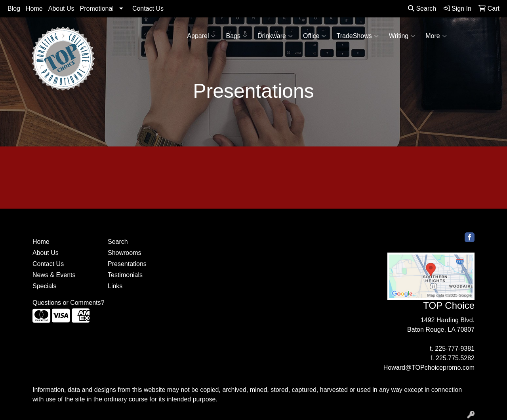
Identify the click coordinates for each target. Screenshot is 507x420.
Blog (14, 9)
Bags (236, 36)
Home (34, 9)
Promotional (97, 9)
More (436, 36)
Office (315, 36)
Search (422, 9)
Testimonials (125, 275)
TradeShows (357, 36)
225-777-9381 (455, 349)
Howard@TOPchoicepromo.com (429, 368)
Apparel (201, 36)
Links (115, 286)
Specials (44, 286)
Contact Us (148, 9)
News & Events (54, 275)
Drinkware (275, 36)
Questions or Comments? (68, 303)
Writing (402, 36)
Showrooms (124, 253)
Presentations (127, 264)
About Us (61, 9)
